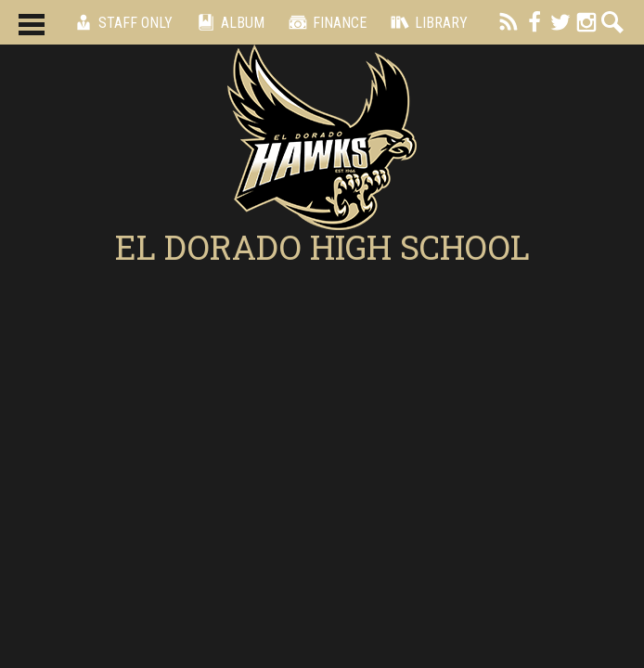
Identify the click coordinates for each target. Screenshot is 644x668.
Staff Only (121, 22)
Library (426, 22)
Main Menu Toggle (32, 25)
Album (228, 22)
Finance (325, 22)
